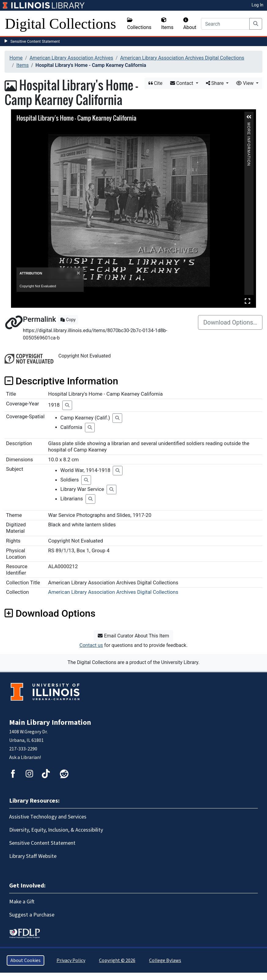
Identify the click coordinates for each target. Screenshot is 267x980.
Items (167, 24)
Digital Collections (60, 24)
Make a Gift (22, 902)
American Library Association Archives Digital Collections (182, 58)
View (245, 83)
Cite (155, 83)
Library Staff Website (33, 856)
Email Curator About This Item (133, 636)
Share (216, 83)
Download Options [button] (50, 613)
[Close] (78, 273)
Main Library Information (50, 722)
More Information (249, 125)
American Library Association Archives (71, 58)
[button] (249, 117)
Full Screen (247, 301)
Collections (139, 24)
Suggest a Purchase (32, 915)
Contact (182, 83)
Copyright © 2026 (117, 960)
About (190, 24)
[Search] (225, 24)
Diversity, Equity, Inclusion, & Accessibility (56, 830)
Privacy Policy (71, 960)
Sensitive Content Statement (35, 41)
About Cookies (26, 960)
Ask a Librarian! (25, 757)
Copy (68, 320)
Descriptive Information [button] (61, 381)
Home (16, 58)
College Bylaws (165, 960)
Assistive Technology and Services (48, 817)
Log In (258, 5)
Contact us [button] (91, 645)
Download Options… (230, 322)
